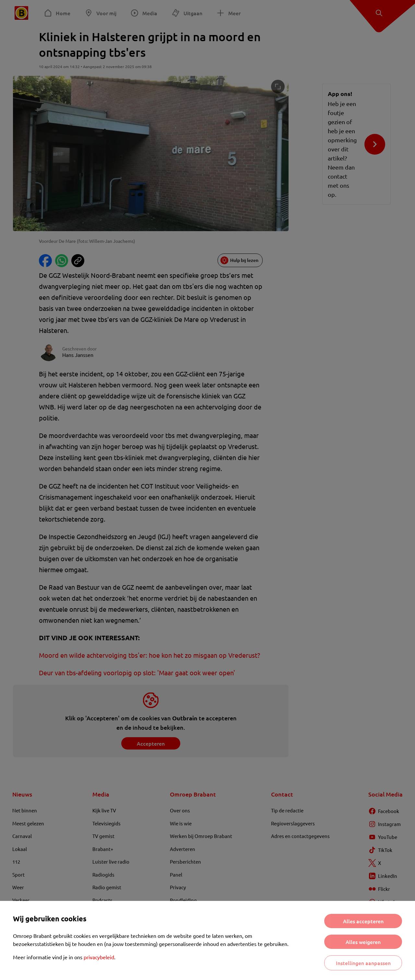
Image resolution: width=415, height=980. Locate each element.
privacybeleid (99, 957)
